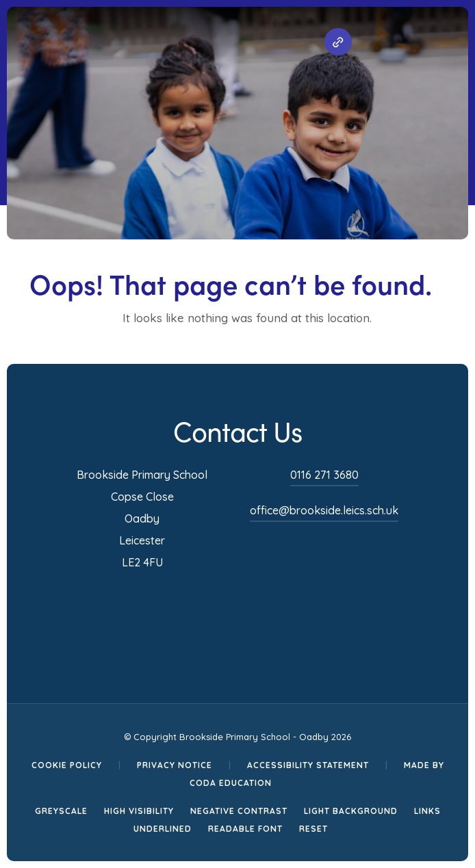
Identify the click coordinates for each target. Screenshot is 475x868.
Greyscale (61, 811)
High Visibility (139, 811)
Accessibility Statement (308, 765)
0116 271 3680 (324, 475)
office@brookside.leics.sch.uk (324, 510)
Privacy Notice (175, 765)
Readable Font (245, 829)
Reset (313, 829)
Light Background (351, 811)
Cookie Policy (67, 765)
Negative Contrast (239, 811)
